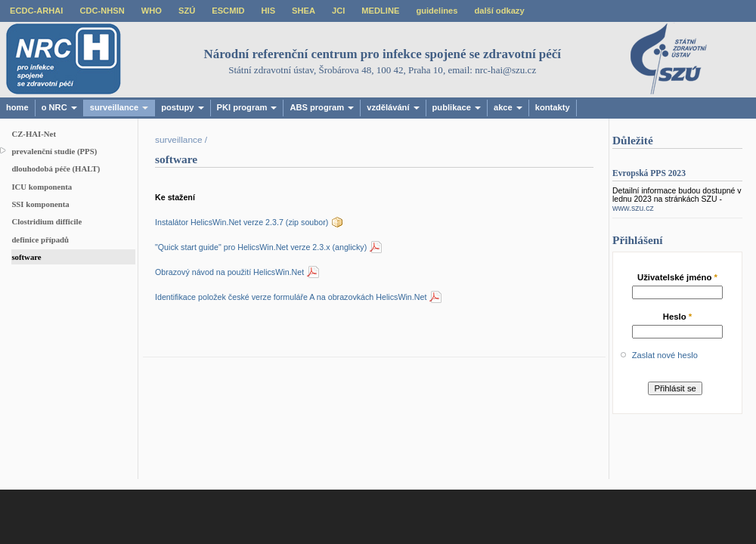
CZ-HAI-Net (34, 134)
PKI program (247, 107)
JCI (338, 11)
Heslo (678, 317)
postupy (182, 107)
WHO (152, 11)
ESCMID (228, 11)
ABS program (322, 107)
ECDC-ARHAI (36, 11)
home (17, 107)
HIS (269, 11)
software (26, 257)
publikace (457, 107)
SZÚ (187, 11)
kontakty (553, 107)
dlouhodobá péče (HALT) (56, 168)
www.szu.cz (633, 208)
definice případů (40, 240)
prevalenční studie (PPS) (54, 151)
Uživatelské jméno (677, 277)
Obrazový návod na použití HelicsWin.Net (229, 272)
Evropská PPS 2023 (649, 173)
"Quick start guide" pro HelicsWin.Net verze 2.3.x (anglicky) (261, 247)
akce (508, 107)
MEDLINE (380, 11)
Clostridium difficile (46, 221)
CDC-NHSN (102, 11)
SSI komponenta (40, 204)
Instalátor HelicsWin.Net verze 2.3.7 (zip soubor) (242, 222)
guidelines (437, 11)
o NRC (59, 107)
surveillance (119, 107)
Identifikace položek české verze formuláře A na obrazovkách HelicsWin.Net (291, 297)
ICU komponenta (42, 187)
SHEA (304, 11)
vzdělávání (393, 107)
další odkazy (499, 11)
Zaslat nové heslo (665, 355)
